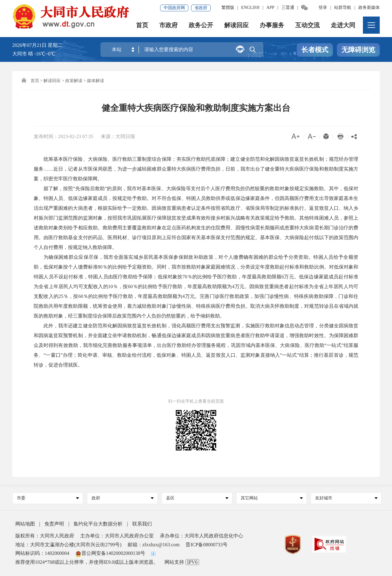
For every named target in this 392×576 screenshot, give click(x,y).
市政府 (168, 26)
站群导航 (343, 8)
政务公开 (201, 26)
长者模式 (315, 50)
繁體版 (228, 8)
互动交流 (307, 26)
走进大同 (343, 26)
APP (270, 8)
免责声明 (54, 524)
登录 (323, 8)
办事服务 (272, 26)
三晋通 (288, 8)
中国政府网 (174, 8)
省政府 (201, 8)
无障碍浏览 (358, 50)
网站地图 (25, 524)
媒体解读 (96, 81)
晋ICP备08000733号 (207, 545)
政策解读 (74, 81)
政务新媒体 (369, 8)
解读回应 (236, 26)
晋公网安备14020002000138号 (110, 553)
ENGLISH (250, 8)
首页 (142, 26)
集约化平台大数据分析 (98, 524)
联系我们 (142, 524)
